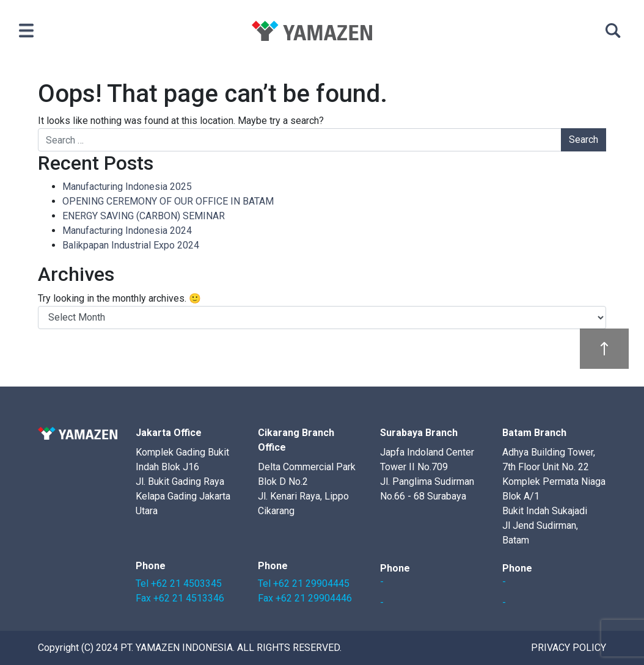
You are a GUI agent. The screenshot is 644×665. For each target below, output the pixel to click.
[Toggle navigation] (26, 31)
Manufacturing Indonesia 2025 (127, 187)
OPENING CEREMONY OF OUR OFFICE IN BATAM (168, 201)
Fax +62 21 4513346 (180, 598)
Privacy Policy (569, 648)
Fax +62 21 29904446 (305, 598)
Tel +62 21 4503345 (179, 583)
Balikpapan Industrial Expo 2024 (131, 245)
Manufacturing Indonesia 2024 (127, 231)
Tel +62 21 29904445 (304, 583)
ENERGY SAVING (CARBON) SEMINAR (144, 216)
